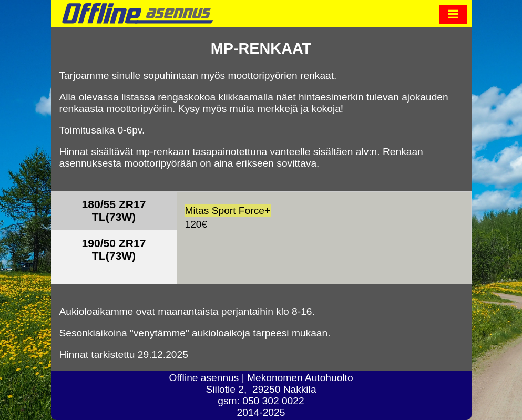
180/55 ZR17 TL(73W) (114, 211)
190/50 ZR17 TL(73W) (114, 249)
